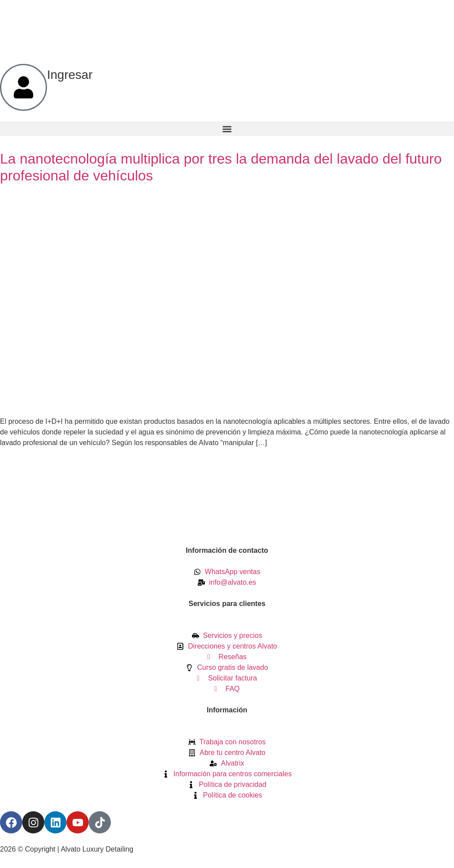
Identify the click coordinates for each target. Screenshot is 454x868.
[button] (227, 129)
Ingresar (70, 75)
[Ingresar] (23, 87)
